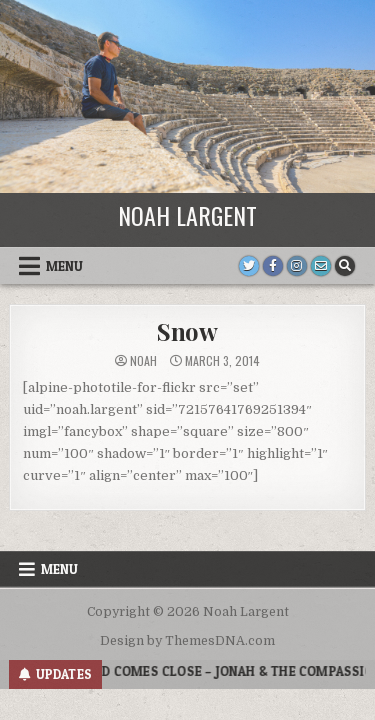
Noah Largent (187, 215)
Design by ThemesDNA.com (187, 641)
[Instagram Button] (297, 266)
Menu (64, 266)
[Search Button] (345, 266)
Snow (187, 331)
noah (143, 361)
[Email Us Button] (321, 266)
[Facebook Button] (273, 266)
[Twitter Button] (249, 266)
